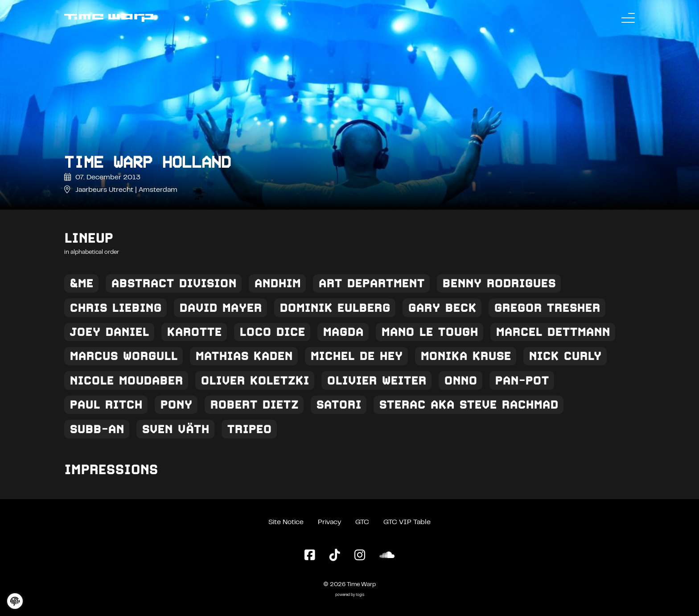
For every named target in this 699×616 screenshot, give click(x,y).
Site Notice (286, 522)
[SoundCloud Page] (387, 556)
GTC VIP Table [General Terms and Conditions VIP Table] (407, 522)
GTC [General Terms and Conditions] (362, 522)
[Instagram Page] (360, 556)
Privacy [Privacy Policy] (329, 522)
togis (360, 595)
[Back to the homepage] (109, 18)
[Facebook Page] (310, 556)
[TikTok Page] (335, 556)
